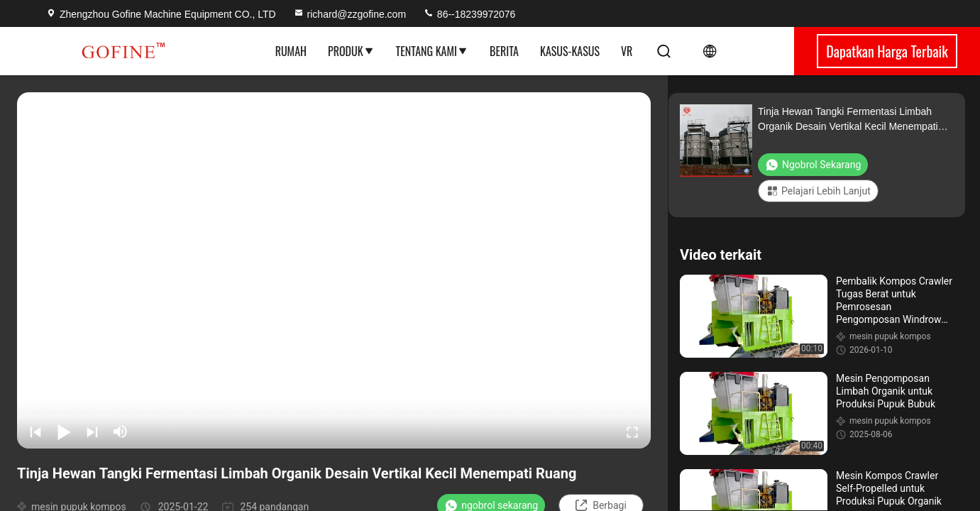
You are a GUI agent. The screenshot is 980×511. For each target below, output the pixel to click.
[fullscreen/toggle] (632, 432)
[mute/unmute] (121, 432)
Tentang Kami (432, 51)
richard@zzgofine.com (350, 14)
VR (627, 51)
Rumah (291, 51)
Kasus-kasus (570, 51)
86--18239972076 (469, 14)
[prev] (35, 432)
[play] (334, 270)
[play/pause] (64, 432)
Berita (504, 51)
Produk (351, 51)
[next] (92, 432)
